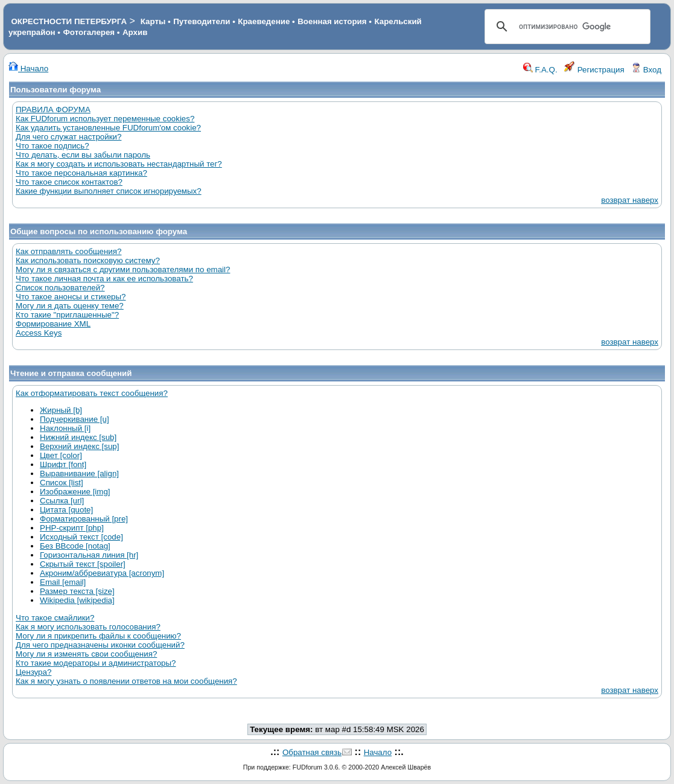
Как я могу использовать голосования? (88, 627)
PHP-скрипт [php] (72, 528)
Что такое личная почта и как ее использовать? (104, 279)
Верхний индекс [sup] (79, 446)
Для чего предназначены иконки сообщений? (100, 645)
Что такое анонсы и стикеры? (71, 297)
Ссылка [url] (62, 501)
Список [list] (62, 483)
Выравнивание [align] (79, 473)
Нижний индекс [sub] (78, 437)
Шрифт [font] (63, 464)
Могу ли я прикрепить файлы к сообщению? (98, 636)
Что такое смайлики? (55, 618)
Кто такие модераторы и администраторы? (96, 663)
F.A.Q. (540, 70)
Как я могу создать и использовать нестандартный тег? (119, 164)
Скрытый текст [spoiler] (83, 564)
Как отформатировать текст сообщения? (92, 393)
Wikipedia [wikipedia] (77, 600)
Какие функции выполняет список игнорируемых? (109, 191)
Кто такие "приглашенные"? (67, 315)
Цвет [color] (61, 455)
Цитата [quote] (66, 510)
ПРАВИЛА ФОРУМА (53, 110)
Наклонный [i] (65, 428)
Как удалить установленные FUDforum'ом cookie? (108, 128)
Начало (28, 69)
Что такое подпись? (52, 146)
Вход (646, 70)
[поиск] (566, 27)
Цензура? (33, 672)
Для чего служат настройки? (68, 137)
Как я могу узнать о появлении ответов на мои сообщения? (126, 681)
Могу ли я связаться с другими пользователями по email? (123, 269)
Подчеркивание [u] (75, 419)
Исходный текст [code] (81, 537)
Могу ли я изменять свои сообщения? (86, 654)
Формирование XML (53, 324)
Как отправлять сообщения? (68, 251)
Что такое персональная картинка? (81, 173)
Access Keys (39, 333)
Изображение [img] (75, 492)
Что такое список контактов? (69, 182)
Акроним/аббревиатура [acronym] (102, 573)
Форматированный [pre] (84, 519)
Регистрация (594, 70)
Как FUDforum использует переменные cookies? (105, 119)
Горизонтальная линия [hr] (89, 555)
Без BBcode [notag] (75, 546)
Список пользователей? (60, 288)
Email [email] (63, 582)
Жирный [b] (61, 410)
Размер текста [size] (77, 591)
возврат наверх (630, 200)
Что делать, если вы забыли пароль (83, 155)
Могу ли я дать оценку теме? (70, 306)
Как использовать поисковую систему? (88, 260)
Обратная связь (312, 752)
